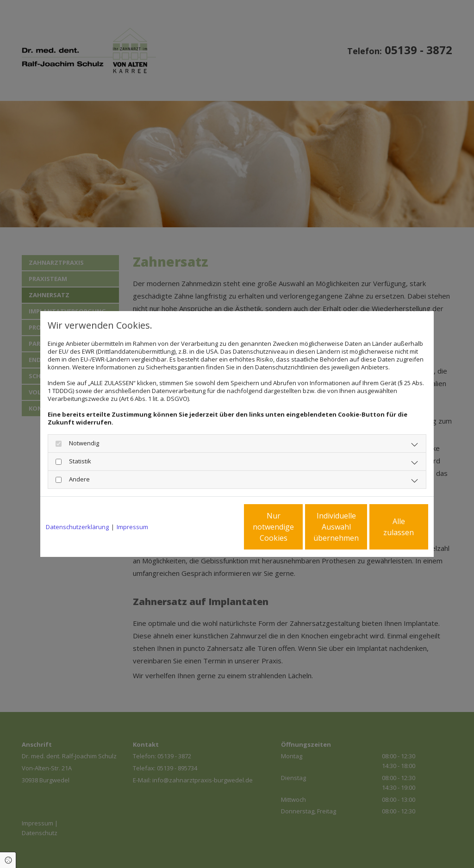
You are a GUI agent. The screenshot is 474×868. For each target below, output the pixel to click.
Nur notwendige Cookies (209, 527)
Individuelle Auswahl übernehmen (298, 527)
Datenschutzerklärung (77, 527)
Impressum (132, 527)
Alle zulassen (385, 527)
